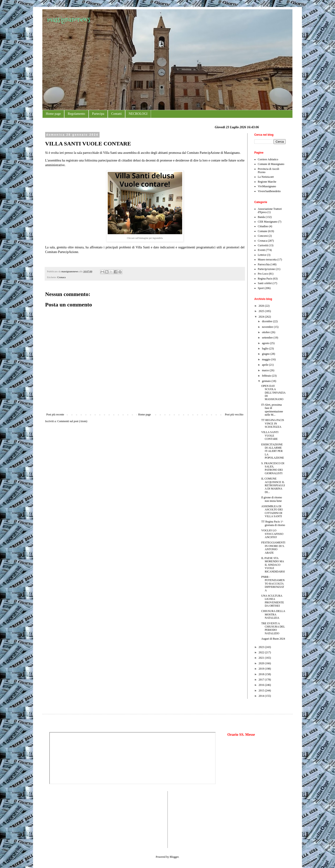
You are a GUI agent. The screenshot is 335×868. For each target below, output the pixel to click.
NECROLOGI (138, 114)
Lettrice (262, 255)
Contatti (116, 114)
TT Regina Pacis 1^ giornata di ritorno (273, 523)
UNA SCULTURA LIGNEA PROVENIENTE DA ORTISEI (273, 601)
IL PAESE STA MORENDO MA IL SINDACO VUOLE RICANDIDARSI (273, 565)
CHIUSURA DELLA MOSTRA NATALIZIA (273, 614)
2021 (262, 658)
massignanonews (69, 19)
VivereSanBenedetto (269, 191)
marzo (266, 370)
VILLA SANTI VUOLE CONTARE (270, 436)
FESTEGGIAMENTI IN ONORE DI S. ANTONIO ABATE (273, 547)
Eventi (261, 250)
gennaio (267, 381)
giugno (266, 354)
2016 (262, 685)
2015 (262, 690)
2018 (262, 674)
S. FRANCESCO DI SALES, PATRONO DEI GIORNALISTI (273, 468)
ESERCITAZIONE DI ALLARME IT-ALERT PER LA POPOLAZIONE (273, 451)
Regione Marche (267, 182)
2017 (262, 680)
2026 (262, 306)
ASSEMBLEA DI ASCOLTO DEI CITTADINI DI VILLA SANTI (272, 511)
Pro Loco (263, 274)
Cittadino (263, 226)
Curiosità (263, 245)
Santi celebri (265, 283)
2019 (262, 669)
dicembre (268, 321)
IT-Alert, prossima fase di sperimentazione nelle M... (272, 410)
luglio (266, 349)
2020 (262, 663)
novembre (268, 327)
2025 (262, 311)
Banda (261, 217)
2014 (262, 696)
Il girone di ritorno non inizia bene (272, 499)
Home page (53, 114)
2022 (262, 652)
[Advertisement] (63, 819)
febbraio (267, 376)
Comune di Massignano (271, 164)
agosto (266, 343)
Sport (261, 288)
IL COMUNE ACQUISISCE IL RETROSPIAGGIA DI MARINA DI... (273, 485)
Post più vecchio (234, 414)
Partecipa (98, 114)
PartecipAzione (266, 269)
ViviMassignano (267, 186)
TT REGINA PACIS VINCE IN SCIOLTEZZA (273, 423)
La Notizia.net (266, 177)
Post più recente (55, 414)
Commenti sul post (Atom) (72, 421)
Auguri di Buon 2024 (273, 639)
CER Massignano (268, 222)
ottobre (266, 332)
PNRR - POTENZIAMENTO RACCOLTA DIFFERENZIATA (273, 584)
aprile (265, 365)
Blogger (174, 857)
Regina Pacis (265, 279)
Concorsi (263, 236)
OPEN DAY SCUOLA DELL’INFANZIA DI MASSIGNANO (273, 393)
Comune (263, 231)
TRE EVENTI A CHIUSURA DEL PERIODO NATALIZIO (273, 628)
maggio (266, 359)
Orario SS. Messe (241, 735)
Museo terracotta (267, 260)
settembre (268, 338)
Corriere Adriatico (268, 159)
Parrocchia (264, 264)
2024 (262, 317)
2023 (262, 647)
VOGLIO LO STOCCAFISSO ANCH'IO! (272, 534)
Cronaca (61, 277)
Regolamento (76, 114)
